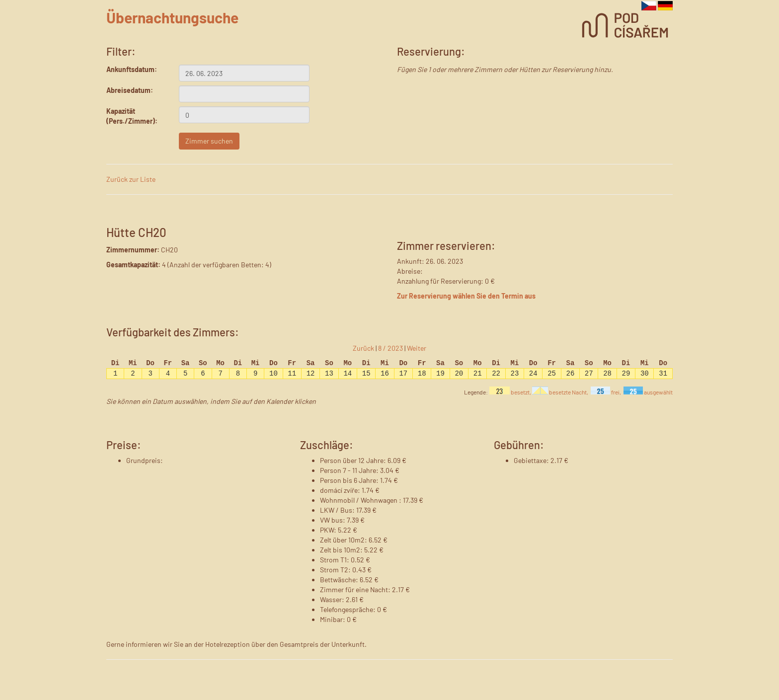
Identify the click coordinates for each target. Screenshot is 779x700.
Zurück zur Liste (131, 179)
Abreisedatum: (130, 90)
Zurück (363, 348)
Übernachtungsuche (172, 17)
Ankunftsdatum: (132, 69)
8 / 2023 (390, 348)
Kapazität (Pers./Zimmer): (132, 116)
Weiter (417, 348)
